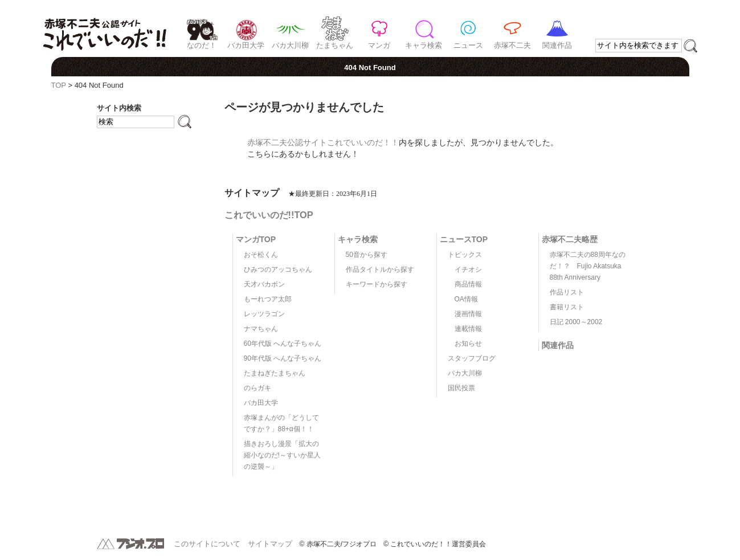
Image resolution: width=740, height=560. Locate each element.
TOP (59, 85)
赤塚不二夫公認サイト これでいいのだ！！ (105, 28)
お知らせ (468, 344)
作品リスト (567, 292)
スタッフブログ (472, 358)
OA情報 (466, 299)
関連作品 (557, 45)
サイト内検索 (119, 108)
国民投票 (461, 388)
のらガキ (257, 388)
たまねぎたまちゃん (275, 373)
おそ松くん (261, 255)
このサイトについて (207, 544)
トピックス (465, 255)
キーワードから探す (377, 284)
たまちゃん (335, 45)
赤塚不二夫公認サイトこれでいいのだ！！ (323, 142)
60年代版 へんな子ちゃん (283, 344)
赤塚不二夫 (512, 45)
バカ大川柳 (290, 45)
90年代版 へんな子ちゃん (283, 358)
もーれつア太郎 (268, 299)
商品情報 (468, 284)
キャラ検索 (424, 45)
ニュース (468, 45)
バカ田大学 (246, 45)
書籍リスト (567, 307)
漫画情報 (468, 314)
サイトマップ (270, 544)
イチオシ (468, 269)
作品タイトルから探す (380, 269)
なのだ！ (202, 45)
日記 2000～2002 (576, 322)
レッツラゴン (264, 314)
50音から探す (367, 255)
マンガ (379, 45)
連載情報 (468, 329)
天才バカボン (264, 284)
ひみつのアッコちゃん (278, 269)
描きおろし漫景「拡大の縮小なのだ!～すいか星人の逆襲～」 (282, 455)
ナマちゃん (261, 329)
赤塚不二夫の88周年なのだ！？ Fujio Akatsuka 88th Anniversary (588, 266)
